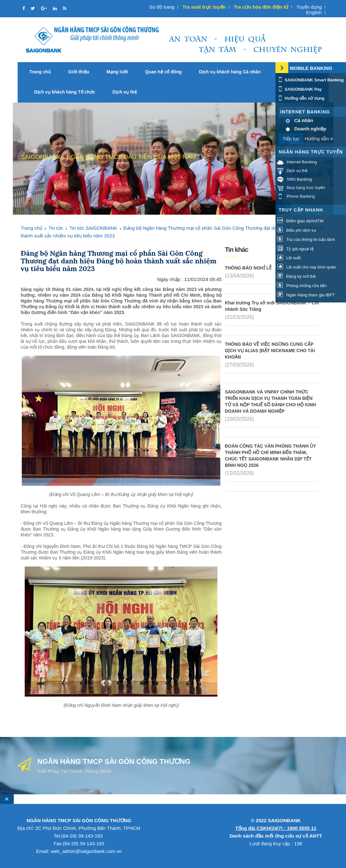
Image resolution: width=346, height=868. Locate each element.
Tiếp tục (291, 139)
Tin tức (56, 228)
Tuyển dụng (309, 7)
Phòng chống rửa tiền (302, 286)
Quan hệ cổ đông (164, 72)
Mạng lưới (117, 72)
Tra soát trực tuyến (204, 7)
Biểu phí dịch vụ (297, 230)
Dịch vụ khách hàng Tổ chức (65, 92)
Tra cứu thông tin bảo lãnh (306, 240)
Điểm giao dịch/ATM (300, 221)
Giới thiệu (79, 72)
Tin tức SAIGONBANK (93, 228)
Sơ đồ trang (162, 7)
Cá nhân (304, 120)
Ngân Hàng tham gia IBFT (306, 295)
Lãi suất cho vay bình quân (307, 267)
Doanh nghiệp (310, 129)
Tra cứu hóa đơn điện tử (261, 7)
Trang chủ (40, 72)
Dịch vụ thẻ (125, 92)
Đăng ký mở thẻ (296, 276)
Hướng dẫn (319, 139)
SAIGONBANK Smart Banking (310, 80)
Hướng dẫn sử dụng (301, 98)
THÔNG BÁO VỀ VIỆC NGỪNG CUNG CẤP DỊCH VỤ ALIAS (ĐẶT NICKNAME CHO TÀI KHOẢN (270, 351)
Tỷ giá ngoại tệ (295, 249)
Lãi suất (289, 258)
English (314, 12)
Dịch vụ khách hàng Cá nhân (230, 72)
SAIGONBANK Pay (299, 89)
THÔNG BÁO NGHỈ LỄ (248, 268)
